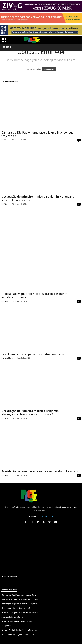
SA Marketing (51, 641)
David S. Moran (7, 346)
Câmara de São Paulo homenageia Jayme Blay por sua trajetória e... (37, 134)
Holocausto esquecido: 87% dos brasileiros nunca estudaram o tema (34, 284)
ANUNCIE (46, 636)
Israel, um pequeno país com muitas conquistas (33, 343)
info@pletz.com (46, 505)
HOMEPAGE (49, 69)
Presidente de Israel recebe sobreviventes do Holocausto (40, 460)
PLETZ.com (6, 140)
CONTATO (36, 636)
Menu (7, 47)
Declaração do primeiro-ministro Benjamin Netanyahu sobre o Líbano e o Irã (38, 198)
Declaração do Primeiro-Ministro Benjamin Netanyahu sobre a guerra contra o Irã (30, 401)
